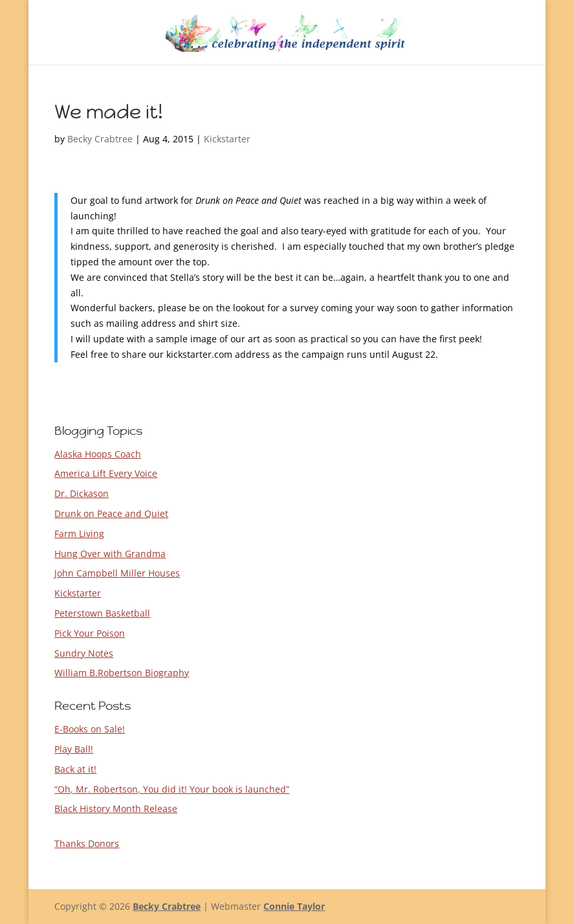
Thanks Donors (87, 843)
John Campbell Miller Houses (117, 573)
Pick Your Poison (90, 633)
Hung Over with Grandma (110, 554)
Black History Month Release (116, 808)
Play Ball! (74, 749)
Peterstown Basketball (102, 613)
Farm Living (79, 533)
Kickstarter (227, 139)
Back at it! (75, 769)
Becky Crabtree (100, 139)
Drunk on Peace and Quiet (111, 513)
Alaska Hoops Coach (98, 454)
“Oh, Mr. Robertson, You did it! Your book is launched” (172, 789)
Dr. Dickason (82, 493)
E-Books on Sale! (90, 729)
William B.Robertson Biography (122, 673)
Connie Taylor (294, 906)
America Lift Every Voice (106, 473)
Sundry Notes (84, 653)
